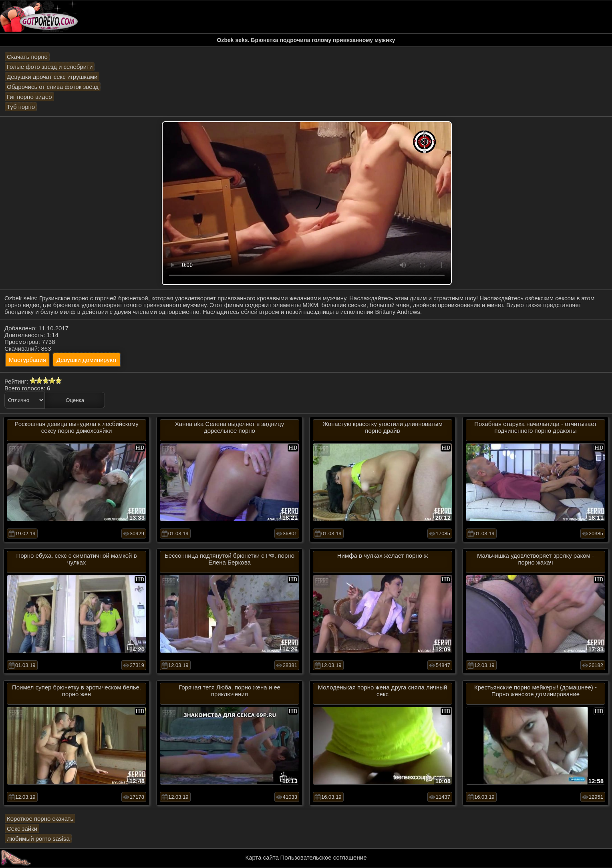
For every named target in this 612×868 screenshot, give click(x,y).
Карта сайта (262, 857)
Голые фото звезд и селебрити (50, 67)
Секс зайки (22, 829)
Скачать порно (27, 57)
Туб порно (21, 107)
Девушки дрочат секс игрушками (52, 77)
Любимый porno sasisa (38, 839)
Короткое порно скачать (40, 819)
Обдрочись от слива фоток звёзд (53, 87)
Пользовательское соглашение (323, 857)
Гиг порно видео (29, 97)
